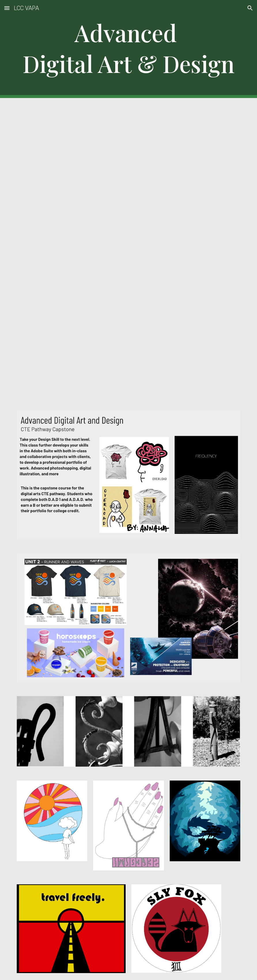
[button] (7, 8)
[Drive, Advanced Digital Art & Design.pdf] (128, 251)
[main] (128, 49)
